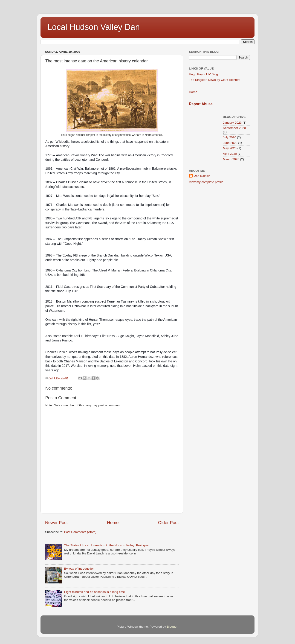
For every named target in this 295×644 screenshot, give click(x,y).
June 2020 (230, 143)
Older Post (168, 523)
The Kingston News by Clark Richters (215, 80)
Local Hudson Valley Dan (94, 27)
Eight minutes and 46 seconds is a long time (94, 592)
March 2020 (231, 159)
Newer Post (56, 523)
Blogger (172, 627)
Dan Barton (202, 176)
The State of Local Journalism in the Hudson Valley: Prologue (106, 545)
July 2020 (230, 137)
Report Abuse (201, 104)
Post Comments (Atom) (80, 532)
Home (113, 523)
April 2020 (230, 154)
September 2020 (234, 128)
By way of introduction (79, 569)
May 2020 (230, 148)
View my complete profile (206, 182)
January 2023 (232, 123)
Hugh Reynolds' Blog (203, 74)
